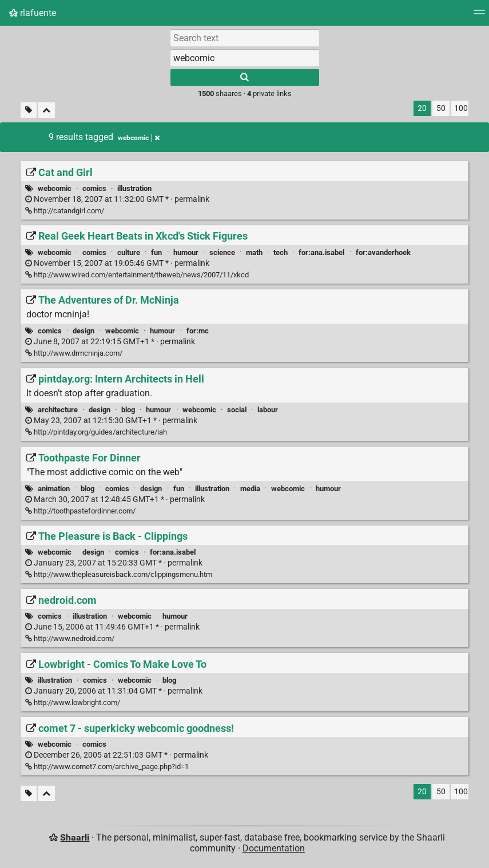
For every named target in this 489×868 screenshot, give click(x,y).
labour (268, 410)
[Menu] (479, 16)
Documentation (274, 848)
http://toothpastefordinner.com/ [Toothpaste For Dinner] (80, 511)
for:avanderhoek (383, 252)
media (250, 489)
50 (441, 108)
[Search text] (245, 38)
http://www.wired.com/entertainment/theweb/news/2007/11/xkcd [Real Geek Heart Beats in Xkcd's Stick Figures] (137, 275)
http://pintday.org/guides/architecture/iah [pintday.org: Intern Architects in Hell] (96, 432)
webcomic (55, 188)
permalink (117, 199)
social (237, 410)
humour (186, 252)
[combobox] (245, 58)
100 (461, 108)
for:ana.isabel (321, 252)
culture (129, 252)
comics (94, 188)
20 (422, 108)
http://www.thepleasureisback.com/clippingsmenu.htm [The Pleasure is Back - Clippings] (119, 574)
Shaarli (75, 837)
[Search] (245, 77)
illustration (134, 188)
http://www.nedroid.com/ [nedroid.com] (70, 638)
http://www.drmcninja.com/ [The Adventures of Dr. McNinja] (74, 353)
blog (128, 410)
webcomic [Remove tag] (139, 138)
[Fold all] (47, 110)
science (222, 252)
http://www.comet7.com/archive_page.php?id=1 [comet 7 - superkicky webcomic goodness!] (107, 767)
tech (281, 252)
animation (54, 489)
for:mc (198, 331)
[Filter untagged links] (29, 110)
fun (156, 252)
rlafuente (33, 13)
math (254, 252)
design (84, 331)
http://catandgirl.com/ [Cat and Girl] (65, 211)
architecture (58, 410)
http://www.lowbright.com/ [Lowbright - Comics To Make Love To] (73, 702)
